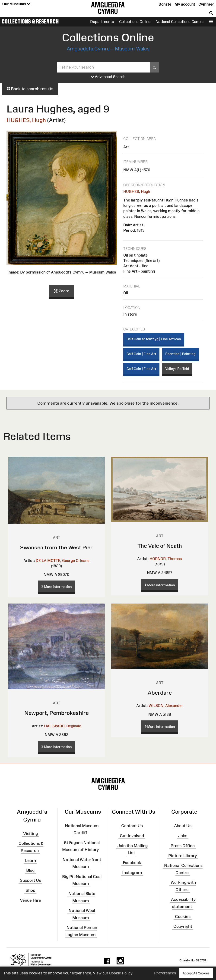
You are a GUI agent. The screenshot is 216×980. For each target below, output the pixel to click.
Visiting (30, 833)
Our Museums (16, 4)
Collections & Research (30, 21)
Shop (30, 890)
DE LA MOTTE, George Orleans (63, 561)
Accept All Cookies (196, 973)
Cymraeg (206, 4)
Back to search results (30, 89)
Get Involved (132, 836)
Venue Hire (30, 900)
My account (185, 4)
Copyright (183, 926)
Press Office (183, 845)
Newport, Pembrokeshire (57, 713)
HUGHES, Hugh (26, 120)
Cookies (183, 916)
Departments (102, 22)
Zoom (62, 291)
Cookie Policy (121, 973)
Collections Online (135, 22)
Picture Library (183, 855)
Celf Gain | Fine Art (141, 354)
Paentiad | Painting (180, 354)
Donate (165, 4)
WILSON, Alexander (166, 706)
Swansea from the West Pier (56, 547)
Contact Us (132, 826)
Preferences (165, 973)
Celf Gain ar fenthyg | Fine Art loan (154, 339)
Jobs (183, 836)
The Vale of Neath (160, 546)
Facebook (132, 863)
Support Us (30, 880)
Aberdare (160, 693)
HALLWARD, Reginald (63, 726)
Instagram (132, 872)
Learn (30, 860)
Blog (30, 870)
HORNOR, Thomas (166, 559)
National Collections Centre (179, 22)
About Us (183, 826)
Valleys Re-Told (177, 369)
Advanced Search (108, 77)
